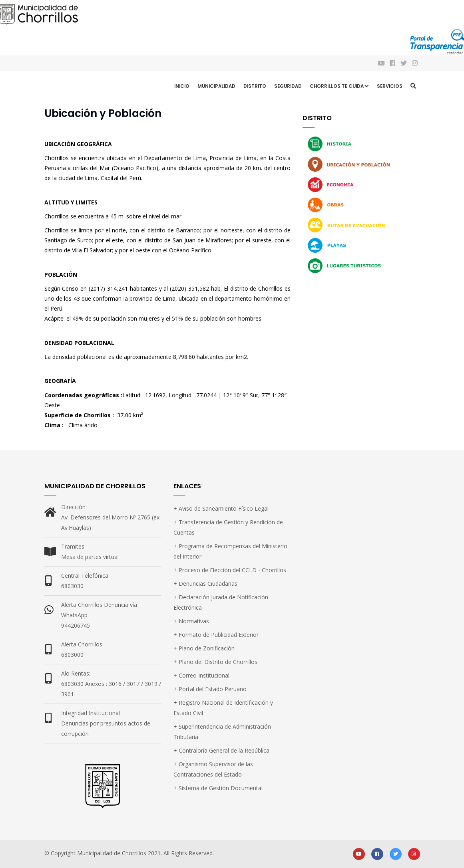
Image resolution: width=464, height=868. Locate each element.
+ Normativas (191, 621)
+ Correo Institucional (201, 675)
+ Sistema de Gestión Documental (218, 788)
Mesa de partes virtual (90, 557)
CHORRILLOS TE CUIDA (339, 87)
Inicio (182, 86)
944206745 (76, 625)
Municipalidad (216, 86)
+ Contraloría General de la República (221, 750)
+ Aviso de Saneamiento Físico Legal (221, 508)
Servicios (390, 86)
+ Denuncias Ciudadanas (205, 584)
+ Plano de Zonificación (204, 648)
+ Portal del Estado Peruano (210, 689)
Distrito (255, 86)
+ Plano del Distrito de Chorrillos (215, 662)
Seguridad (288, 86)
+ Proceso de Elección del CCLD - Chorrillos (230, 570)
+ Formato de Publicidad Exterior (216, 635)
